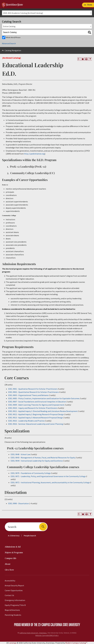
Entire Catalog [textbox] (9, 26)
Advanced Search (9, 43)
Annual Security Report (14, 585)
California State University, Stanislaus (33, 633)
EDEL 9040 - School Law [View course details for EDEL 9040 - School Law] (20, 454)
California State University (65, 624)
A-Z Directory (14, 536)
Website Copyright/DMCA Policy (47, 635)
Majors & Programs (14, 553)
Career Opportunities (14, 590)
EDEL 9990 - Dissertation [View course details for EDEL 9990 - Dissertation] (19, 503)
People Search (30, 536)
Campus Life (11, 558)
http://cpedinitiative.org (34, 154)
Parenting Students (13, 615)
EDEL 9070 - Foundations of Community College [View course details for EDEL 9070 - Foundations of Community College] (31, 473)
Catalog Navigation (13, 50)
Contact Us (9, 595)
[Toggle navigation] (88, 5)
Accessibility (10, 581)
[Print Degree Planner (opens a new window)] (79, 59)
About (8, 564)
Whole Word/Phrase (13, 37)
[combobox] (47, 13)
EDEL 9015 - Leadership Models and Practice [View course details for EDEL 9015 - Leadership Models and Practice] (26, 421)
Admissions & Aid (13, 547)
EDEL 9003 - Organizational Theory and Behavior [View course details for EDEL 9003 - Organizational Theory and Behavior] (29, 395)
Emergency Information (15, 600)
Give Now (9, 570)
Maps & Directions (12, 610)
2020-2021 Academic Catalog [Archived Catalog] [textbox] (23, 13)
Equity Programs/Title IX (15, 605)
